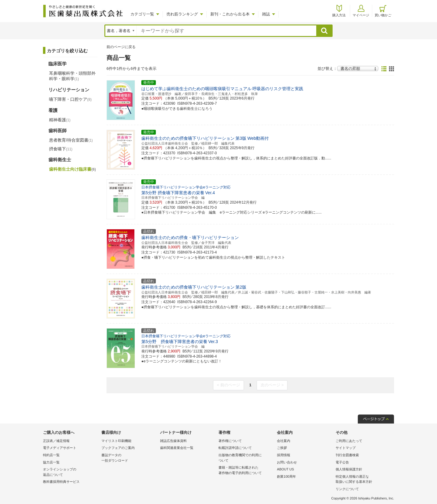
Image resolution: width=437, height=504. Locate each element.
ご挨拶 (282, 448)
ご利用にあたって (349, 441)
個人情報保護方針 (349, 469)
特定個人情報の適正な (363, 480)
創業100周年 (286, 476)
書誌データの (129, 458)
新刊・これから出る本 (230, 14)
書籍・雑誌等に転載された (246, 471)
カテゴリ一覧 (142, 14)
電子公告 (342, 462)
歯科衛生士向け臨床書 (72, 169)
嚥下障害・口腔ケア (70, 99)
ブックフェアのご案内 (118, 448)
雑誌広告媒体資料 (173, 441)
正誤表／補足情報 (56, 441)
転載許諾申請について (235, 448)
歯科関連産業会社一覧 (177, 448)
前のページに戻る (121, 47)
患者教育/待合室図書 (71, 140)
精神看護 (60, 120)
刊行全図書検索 (347, 455)
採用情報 (284, 455)
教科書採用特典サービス (61, 482)
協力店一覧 (51, 462)
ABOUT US (285, 469)
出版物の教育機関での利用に (246, 458)
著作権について (230, 441)
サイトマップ (346, 448)
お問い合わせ (287, 462)
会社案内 (284, 441)
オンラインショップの (71, 472)
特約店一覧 (51, 455)
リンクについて (347, 489)
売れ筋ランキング (182, 14)
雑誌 (266, 14)
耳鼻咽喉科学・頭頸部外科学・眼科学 (72, 76)
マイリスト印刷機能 (116, 441)
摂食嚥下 (61, 149)
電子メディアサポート (60, 448)
